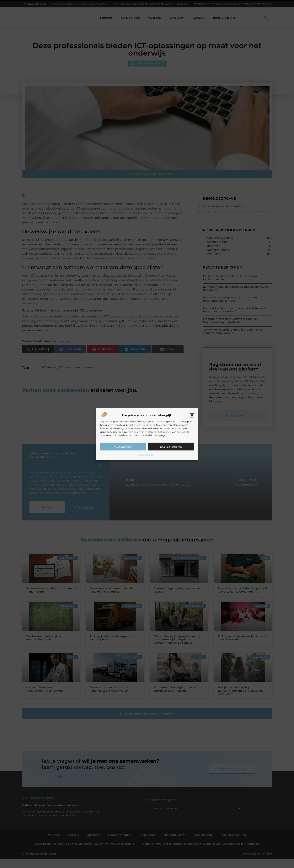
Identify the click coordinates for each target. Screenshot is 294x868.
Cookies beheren (171, 447)
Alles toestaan (123, 447)
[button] (192, 415)
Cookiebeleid (145, 455)
